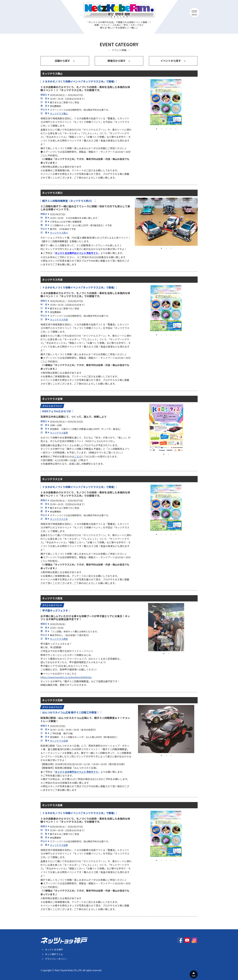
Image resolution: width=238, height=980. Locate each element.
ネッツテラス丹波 (59, 319)
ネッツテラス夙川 (59, 233)
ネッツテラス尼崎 (59, 741)
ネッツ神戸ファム (54, 954)
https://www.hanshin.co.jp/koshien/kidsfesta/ (66, 677)
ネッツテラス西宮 (59, 639)
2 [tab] (161, 129)
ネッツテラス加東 (59, 845)
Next (200, 102)
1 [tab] (157, 129)
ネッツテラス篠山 (59, 113)
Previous (132, 102)
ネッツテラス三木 (59, 519)
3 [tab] (166, 129)
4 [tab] (171, 129)
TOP (194, 976)
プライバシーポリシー (56, 959)
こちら (78, 456)
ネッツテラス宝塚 (59, 433)
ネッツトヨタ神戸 (54, 950)
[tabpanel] (166, 102)
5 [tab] (176, 129)
